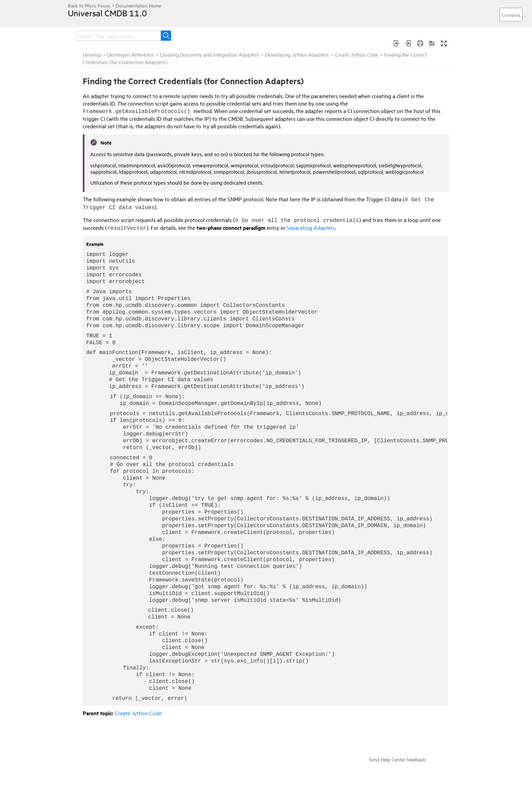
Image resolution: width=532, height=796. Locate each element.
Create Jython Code (356, 54)
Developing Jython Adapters (297, 54)
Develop (92, 54)
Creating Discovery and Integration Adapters (210, 54)
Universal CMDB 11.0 (107, 13)
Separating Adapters (311, 227)
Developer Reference (131, 54)
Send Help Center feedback (397, 759)
